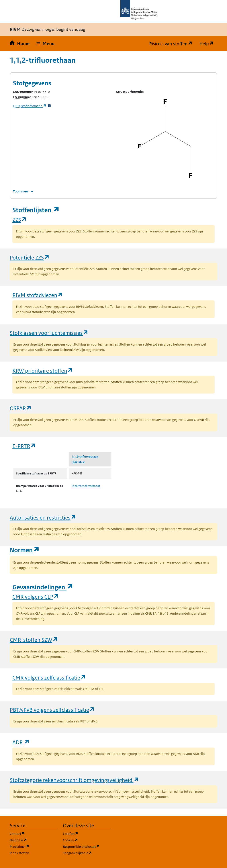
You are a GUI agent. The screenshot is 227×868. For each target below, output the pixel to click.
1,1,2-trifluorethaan (85, 457)
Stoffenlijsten (36, 210)
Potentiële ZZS (30, 257)
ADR (21, 742)
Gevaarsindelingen (43, 587)
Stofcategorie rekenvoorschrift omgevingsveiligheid (74, 780)
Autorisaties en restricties (43, 517)
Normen (25, 550)
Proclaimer (34, 846)
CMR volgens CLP (36, 597)
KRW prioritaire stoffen (43, 371)
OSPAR (21, 408)
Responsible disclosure (87, 846)
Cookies (87, 840)
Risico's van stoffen (173, 44)
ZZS (20, 220)
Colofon (87, 833)
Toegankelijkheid (87, 853)
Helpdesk (34, 840)
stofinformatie (30, 106)
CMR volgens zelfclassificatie (49, 677)
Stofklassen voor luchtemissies (49, 333)
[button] (46, 44)
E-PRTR (24, 446)
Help (208, 44)
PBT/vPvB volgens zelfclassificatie (52, 710)
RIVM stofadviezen (38, 295)
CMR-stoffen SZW (34, 640)
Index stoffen (20, 853)
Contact (34, 833)
